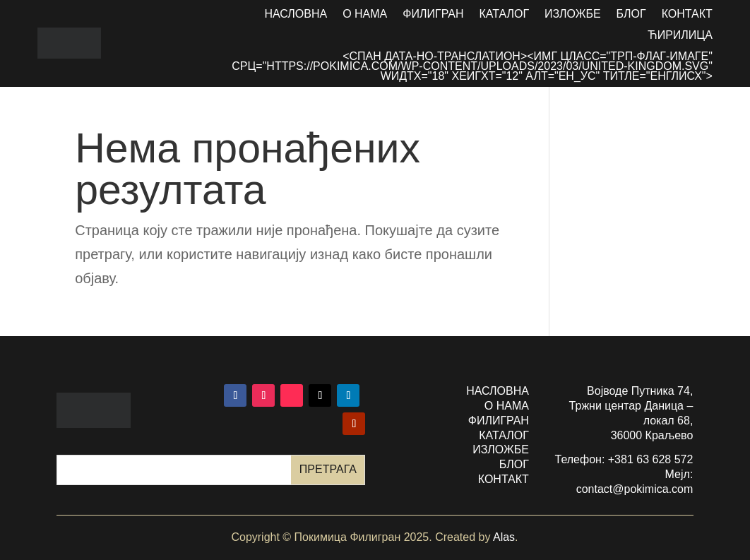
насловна (498, 391)
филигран (499, 421)
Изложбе (573, 14)
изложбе (501, 449)
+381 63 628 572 (651, 459)
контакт (504, 479)
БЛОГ (514, 464)
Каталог (504, 14)
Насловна (296, 14)
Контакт (687, 14)
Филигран (433, 14)
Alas (504, 537)
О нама (365, 14)
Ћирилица (680, 36)
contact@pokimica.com (635, 489)
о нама (507, 406)
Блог (631, 14)
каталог (504, 435)
